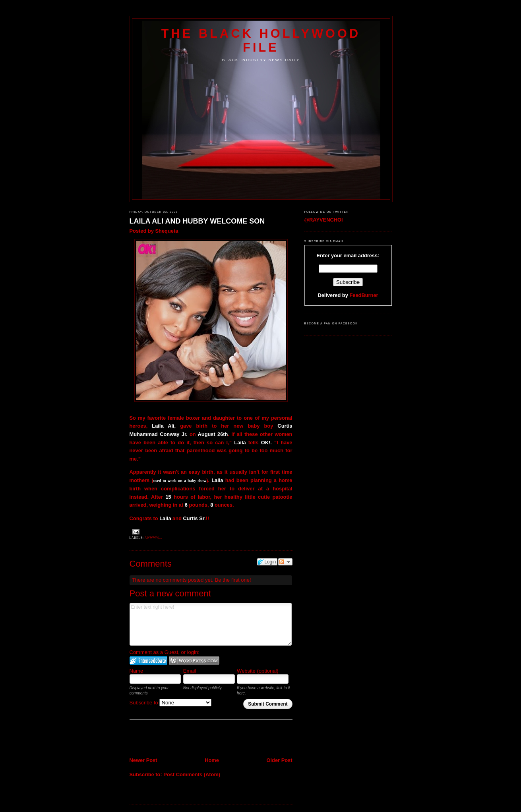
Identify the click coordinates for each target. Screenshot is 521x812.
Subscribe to (171, 703)
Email (190, 671)
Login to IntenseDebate (148, 661)
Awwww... (154, 538)
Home (212, 760)
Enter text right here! (211, 624)
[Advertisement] (176, 739)
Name (137, 671)
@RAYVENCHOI (324, 220)
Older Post (279, 760)
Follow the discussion (285, 562)
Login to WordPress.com (194, 661)
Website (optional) (258, 671)
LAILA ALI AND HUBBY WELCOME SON (197, 221)
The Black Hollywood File (261, 40)
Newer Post (143, 760)
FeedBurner (364, 295)
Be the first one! (233, 580)
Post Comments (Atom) (192, 774)
